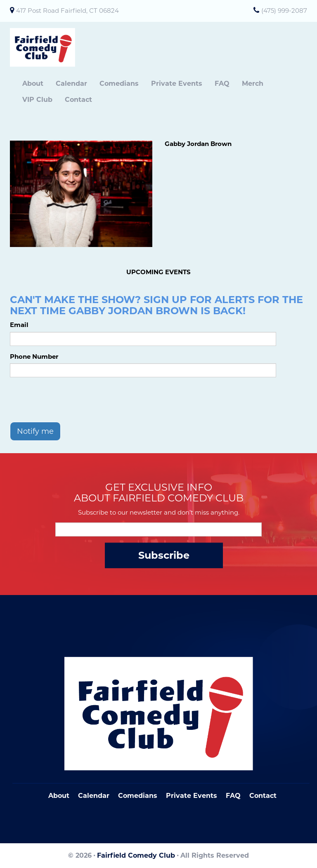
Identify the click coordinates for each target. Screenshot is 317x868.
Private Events (177, 84)
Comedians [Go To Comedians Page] (138, 796)
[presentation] (73, 400)
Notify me (35, 431)
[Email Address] (158, 529)
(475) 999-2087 (284, 11)
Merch (253, 84)
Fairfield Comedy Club (136, 855)
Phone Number (34, 356)
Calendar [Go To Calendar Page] (94, 796)
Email (19, 325)
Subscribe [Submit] (164, 555)
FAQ (222, 84)
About (33, 84)
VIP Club (37, 100)
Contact (78, 100)
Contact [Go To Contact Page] (263, 796)
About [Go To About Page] (59, 796)
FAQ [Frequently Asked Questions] (233, 796)
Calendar (71, 84)
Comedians (119, 84)
